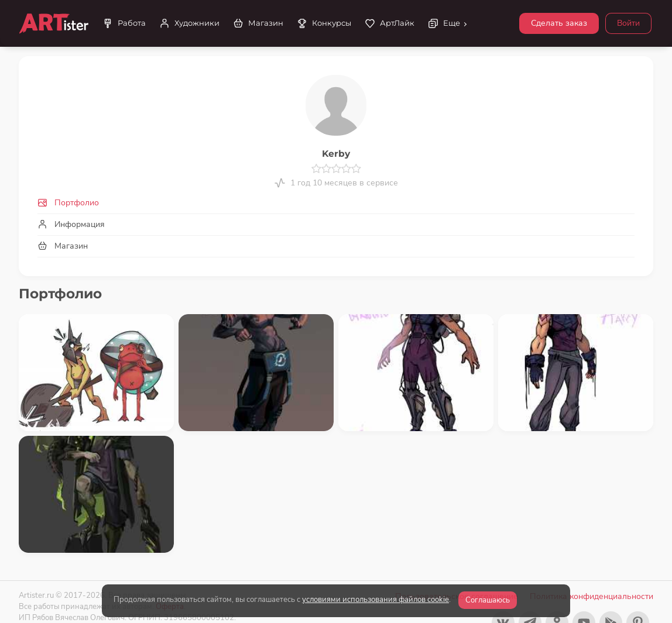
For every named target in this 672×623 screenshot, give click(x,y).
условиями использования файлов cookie (376, 600)
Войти (628, 23)
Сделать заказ (559, 23)
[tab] (336, 203)
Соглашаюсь (488, 600)
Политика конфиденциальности (592, 596)
